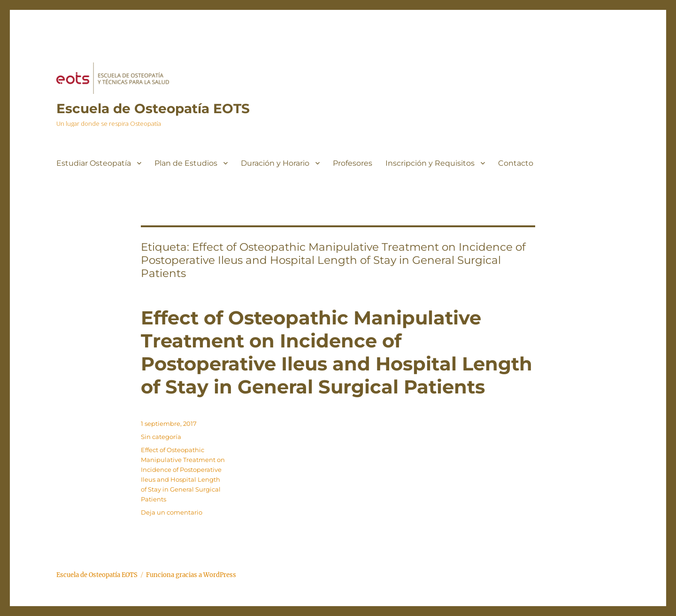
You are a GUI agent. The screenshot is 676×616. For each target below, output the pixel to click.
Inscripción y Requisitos (430, 163)
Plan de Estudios (186, 163)
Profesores (353, 163)
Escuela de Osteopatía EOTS (153, 108)
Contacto (516, 163)
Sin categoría (161, 437)
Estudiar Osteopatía (94, 163)
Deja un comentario (172, 512)
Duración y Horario (275, 163)
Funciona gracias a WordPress (191, 575)
